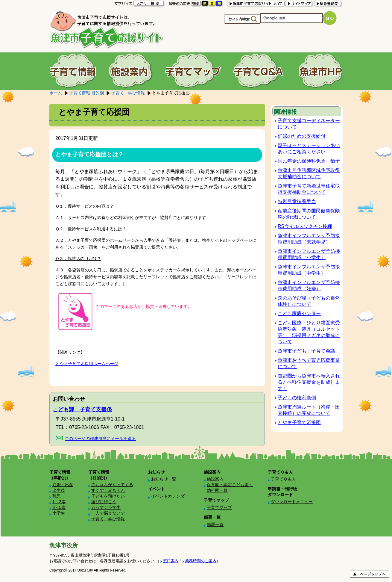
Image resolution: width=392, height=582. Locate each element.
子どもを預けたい (108, 496)
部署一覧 (215, 524)
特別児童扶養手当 (297, 201)
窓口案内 (171, 561)
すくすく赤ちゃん (108, 490)
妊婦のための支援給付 (302, 136)
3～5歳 (59, 507)
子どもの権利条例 (297, 398)
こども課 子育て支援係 (82, 409)
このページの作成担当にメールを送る (100, 439)
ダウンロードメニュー (292, 502)
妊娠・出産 (63, 485)
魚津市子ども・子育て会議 (306, 351)
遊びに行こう (104, 502)
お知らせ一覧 (164, 479)
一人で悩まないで (108, 513)
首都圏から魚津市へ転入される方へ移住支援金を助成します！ (309, 382)
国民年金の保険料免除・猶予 (309, 161)
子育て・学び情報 (128, 93)
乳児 (57, 496)
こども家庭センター (299, 313)
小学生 (59, 513)
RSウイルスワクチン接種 (305, 226)
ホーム (56, 93)
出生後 (59, 490)
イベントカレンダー (170, 496)
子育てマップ (219, 507)
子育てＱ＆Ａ (283, 479)
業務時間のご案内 (201, 561)
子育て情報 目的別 (86, 93)
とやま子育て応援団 (299, 422)
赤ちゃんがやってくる (112, 485)
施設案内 (215, 479)
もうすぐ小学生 (106, 507)
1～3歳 (59, 502)
